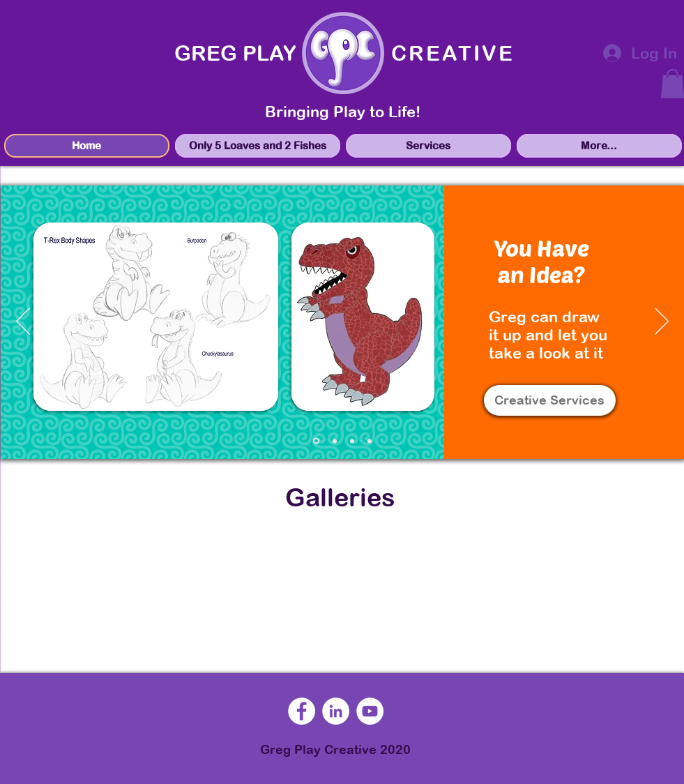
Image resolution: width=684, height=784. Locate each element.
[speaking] (370, 441)
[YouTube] (370, 711)
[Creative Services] (550, 400)
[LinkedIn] (336, 711)
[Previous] (23, 322)
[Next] (662, 322)
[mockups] (335, 441)
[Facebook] (302, 711)
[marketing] (352, 441)
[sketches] (316, 441)
